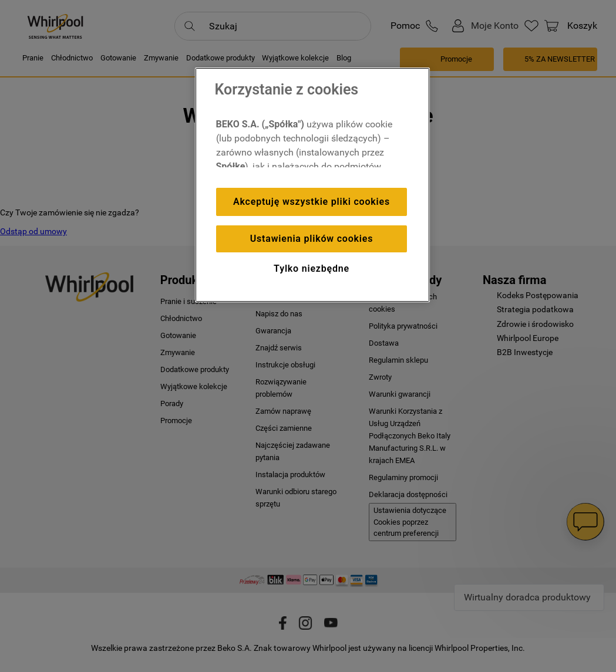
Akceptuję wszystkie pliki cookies (312, 202)
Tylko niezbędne (312, 269)
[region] (312, 185)
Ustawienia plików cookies (312, 239)
